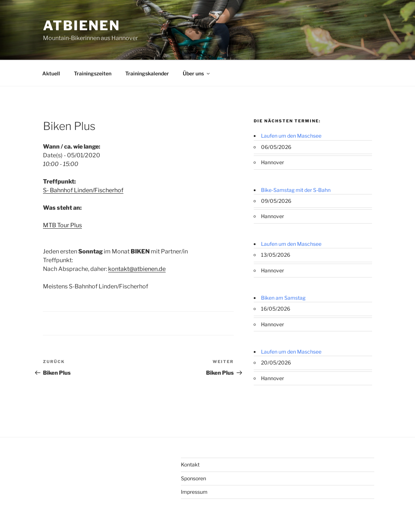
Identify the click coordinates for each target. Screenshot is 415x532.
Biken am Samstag (283, 298)
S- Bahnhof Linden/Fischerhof (83, 190)
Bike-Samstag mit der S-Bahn (296, 190)
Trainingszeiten (93, 73)
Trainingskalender (147, 73)
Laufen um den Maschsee (291, 136)
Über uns (197, 73)
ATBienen (82, 25)
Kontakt (190, 464)
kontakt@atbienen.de (137, 269)
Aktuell (51, 73)
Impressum (194, 492)
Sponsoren (193, 478)
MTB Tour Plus (62, 225)
